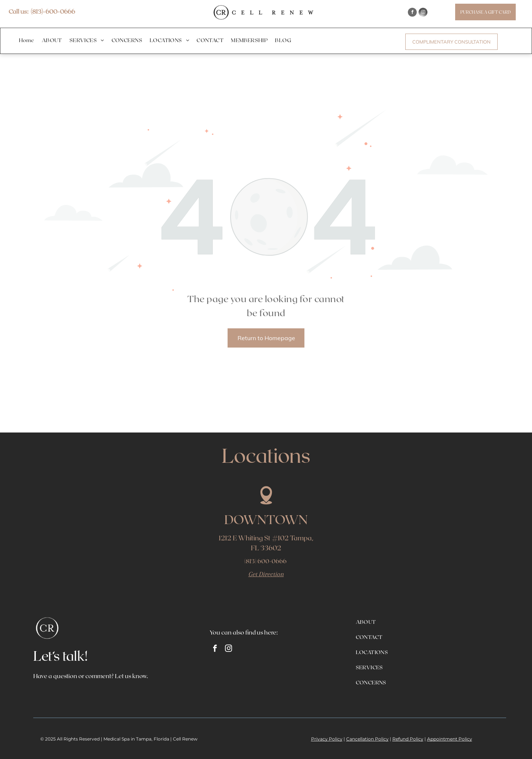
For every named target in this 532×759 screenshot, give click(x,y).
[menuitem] (27, 40)
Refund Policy (408, 739)
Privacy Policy (327, 739)
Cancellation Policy (367, 739)
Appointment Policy (450, 739)
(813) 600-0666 (265, 561)
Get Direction (266, 574)
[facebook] (412, 13)
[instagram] (423, 13)
